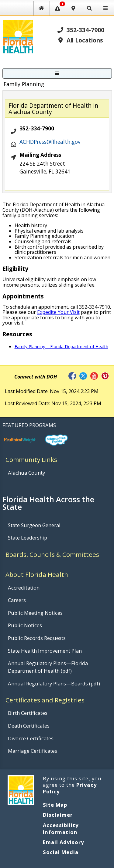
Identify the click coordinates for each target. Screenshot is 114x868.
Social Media (61, 852)
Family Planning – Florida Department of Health (61, 347)
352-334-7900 (81, 30)
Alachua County (26, 473)
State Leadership (28, 538)
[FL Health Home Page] (18, 36)
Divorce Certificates (31, 738)
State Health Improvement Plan (45, 651)
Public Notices (25, 625)
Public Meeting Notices (35, 613)
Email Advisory (64, 842)
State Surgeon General (34, 525)
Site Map (55, 805)
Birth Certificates (28, 713)
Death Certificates (29, 726)
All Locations (80, 40)
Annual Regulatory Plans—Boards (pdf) (54, 683)
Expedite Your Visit (58, 312)
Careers (17, 600)
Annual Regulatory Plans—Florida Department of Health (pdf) (48, 667)
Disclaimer (58, 815)
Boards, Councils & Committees (52, 554)
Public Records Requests (37, 638)
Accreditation (24, 588)
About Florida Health (37, 574)
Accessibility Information (61, 829)
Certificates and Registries (45, 700)
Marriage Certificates (33, 751)
